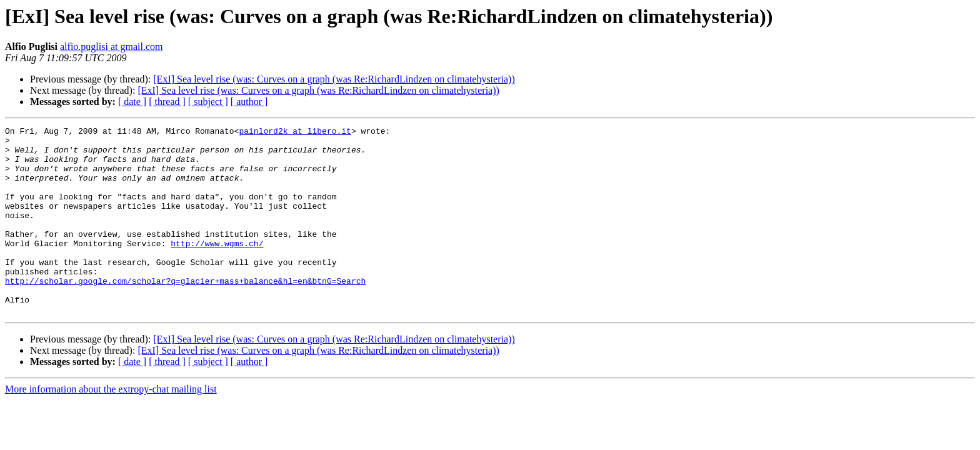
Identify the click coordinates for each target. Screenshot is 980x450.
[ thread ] (167, 102)
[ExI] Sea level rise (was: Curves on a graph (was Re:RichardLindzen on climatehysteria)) (334, 79)
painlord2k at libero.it (295, 132)
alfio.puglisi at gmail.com (111, 47)
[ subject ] (208, 102)
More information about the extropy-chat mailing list (111, 427)
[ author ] (249, 102)
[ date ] (132, 102)
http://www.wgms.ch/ (217, 267)
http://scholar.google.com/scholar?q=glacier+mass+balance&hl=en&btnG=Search (185, 312)
